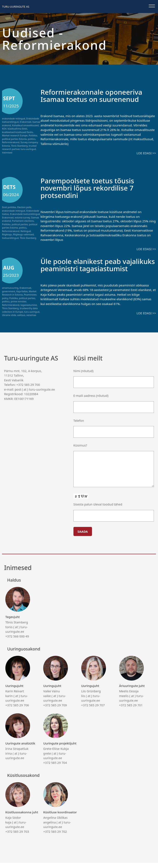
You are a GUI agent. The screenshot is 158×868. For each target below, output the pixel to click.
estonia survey (22, 217)
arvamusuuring (10, 288)
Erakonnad (26, 122)
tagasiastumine (29, 304)
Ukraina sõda (9, 315)
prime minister (18, 301)
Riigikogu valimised (23, 234)
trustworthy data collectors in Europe (20, 310)
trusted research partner (19, 147)
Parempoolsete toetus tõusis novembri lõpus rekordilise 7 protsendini (90, 188)
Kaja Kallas (22, 291)
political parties (20, 224)
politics (31, 139)
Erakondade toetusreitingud (25, 214)
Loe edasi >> (146, 153)
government (9, 291)
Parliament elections (23, 221)
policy (5, 298)
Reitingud (26, 231)
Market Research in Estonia (19, 293)
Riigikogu (7, 234)
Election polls (24, 207)
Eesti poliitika (9, 207)
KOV (4, 129)
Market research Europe (15, 135)
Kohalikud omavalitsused (25, 125)
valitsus (21, 315)
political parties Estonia (14, 139)
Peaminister (30, 294)
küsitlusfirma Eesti (17, 129)
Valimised (7, 153)
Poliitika (33, 135)
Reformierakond (11, 142)
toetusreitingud (10, 238)
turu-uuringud (28, 149)
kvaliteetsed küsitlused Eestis (17, 132)
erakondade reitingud (14, 118)
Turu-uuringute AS (16, 7)
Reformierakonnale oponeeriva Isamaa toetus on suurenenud (94, 95)
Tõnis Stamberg (19, 146)
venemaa (31, 315)
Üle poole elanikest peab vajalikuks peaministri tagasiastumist (83, 268)
